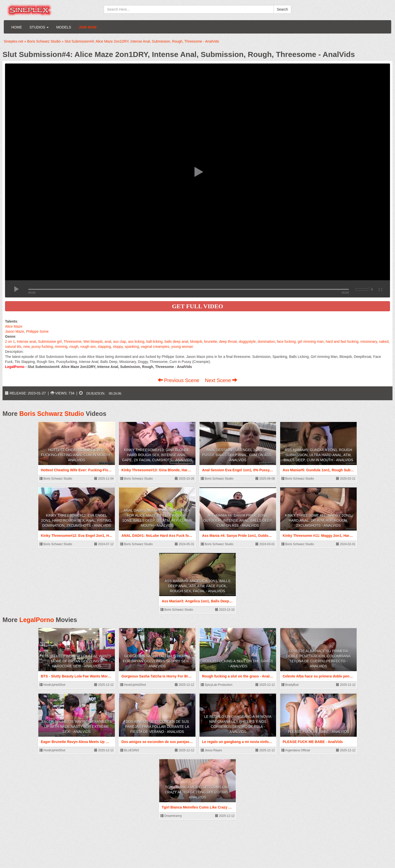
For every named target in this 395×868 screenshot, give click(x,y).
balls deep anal (176, 342)
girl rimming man (311, 342)
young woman (182, 347)
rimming (61, 347)
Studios (39, 27)
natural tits (13, 347)
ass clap (120, 342)
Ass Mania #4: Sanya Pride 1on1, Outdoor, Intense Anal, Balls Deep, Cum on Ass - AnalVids (238, 520)
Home (17, 27)
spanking (132, 347)
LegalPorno (37, 620)
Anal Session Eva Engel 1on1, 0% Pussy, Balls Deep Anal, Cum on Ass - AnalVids (238, 455)
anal (108, 342)
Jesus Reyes (211, 750)
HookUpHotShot (52, 685)
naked (384, 342)
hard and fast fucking (342, 342)
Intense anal (26, 342)
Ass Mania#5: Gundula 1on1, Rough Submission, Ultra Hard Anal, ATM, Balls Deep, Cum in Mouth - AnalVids (318, 455)
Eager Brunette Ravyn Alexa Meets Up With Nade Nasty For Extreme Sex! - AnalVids (76, 727)
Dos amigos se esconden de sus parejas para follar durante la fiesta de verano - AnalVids (157, 727)
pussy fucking (42, 347)
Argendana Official (296, 750)
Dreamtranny (171, 816)
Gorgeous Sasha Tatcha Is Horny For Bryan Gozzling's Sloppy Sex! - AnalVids (157, 661)
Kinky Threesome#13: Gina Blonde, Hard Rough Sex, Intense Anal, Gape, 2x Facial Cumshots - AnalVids (157, 455)
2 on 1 (10, 342)
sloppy (118, 347)
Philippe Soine (37, 331)
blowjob (196, 342)
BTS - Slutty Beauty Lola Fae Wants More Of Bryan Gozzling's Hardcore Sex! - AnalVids (77, 661)
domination (266, 342)
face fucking (286, 342)
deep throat (228, 342)
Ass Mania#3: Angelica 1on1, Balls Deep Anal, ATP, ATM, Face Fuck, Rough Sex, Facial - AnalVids (198, 586)
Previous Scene (179, 380)
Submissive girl (50, 342)
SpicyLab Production (217, 685)
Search (282, 9)
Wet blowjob (93, 342)
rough (74, 347)
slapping (104, 347)
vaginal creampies (155, 347)
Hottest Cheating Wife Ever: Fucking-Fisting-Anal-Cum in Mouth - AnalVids (77, 455)
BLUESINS (130, 750)
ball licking (155, 342)
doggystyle (247, 342)
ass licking (136, 342)
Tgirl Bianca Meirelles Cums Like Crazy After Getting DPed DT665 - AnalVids (197, 792)
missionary (369, 342)
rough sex (88, 347)
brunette (210, 342)
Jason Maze (14, 331)
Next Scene (221, 380)
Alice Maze (14, 326)
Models (64, 27)
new (26, 347)
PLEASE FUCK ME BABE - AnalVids (318, 732)
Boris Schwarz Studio (52, 414)
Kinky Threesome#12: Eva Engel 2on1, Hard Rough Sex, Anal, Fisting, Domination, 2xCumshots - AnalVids (77, 520)
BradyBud (290, 685)
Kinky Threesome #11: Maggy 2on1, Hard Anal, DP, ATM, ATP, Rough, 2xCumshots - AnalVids (318, 520)
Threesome (72, 342)
